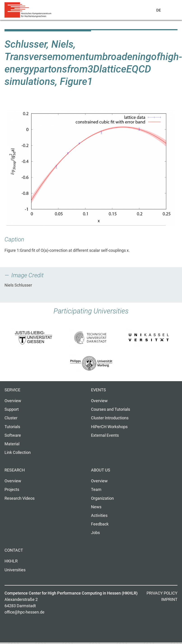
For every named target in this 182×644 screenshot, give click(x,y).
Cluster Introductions (110, 418)
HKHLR (11, 561)
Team (96, 490)
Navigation (169, 11)
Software (13, 435)
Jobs (95, 533)
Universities (15, 570)
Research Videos (20, 498)
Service (12, 390)
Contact (14, 550)
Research (15, 470)
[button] (91, 168)
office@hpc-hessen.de (24, 612)
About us (101, 470)
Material (12, 444)
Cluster (11, 418)
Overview (13, 401)
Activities (99, 516)
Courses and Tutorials (111, 409)
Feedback (100, 524)
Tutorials (12, 427)
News (96, 507)
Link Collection (18, 453)
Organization (102, 498)
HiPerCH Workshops (109, 427)
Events (98, 390)
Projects (12, 490)
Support (12, 409)
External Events (105, 435)
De (159, 10)
